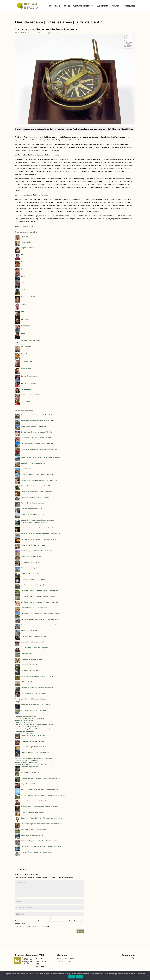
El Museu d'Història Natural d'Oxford (34, 636)
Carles (23, 289)
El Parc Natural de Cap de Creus (33, 514)
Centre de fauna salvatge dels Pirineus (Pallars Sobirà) (35, 758)
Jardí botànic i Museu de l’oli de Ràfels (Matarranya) (40, 807)
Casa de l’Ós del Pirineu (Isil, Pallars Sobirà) (37, 852)
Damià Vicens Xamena (29, 376)
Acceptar (71, 977)
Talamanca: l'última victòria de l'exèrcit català (37, 421)
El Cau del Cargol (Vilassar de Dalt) (34, 747)
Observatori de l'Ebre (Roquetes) (27, 760)
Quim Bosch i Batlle (28, 297)
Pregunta (115, 6)
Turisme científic (55, 33)
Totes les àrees (43, 33)
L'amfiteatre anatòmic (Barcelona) (34, 693)
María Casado (26, 242)
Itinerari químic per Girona (31, 562)
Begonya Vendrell (28, 248)
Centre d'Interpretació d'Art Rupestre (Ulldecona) (39, 841)
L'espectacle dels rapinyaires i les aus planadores (39, 480)
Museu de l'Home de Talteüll (31, 659)
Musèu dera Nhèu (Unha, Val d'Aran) (34, 735)
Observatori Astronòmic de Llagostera (35, 752)
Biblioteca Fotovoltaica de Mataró (27, 727)
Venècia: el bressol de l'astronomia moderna (37, 474)
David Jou (25, 236)
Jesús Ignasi (25, 326)
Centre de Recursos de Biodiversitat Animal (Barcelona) (35, 725)
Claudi (23, 304)
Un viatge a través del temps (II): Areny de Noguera (40, 591)
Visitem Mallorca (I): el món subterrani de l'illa (38, 528)
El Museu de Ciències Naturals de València (36, 432)
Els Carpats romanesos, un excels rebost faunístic (39, 625)
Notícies (66, 6)
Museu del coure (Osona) (24, 720)
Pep (23, 282)
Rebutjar (80, 977)
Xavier (23, 276)
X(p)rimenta (103, 6)
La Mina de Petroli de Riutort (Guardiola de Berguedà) (35, 520)
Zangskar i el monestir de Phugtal (34, 426)
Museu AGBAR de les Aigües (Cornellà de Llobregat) (34, 765)
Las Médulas (25, 469)
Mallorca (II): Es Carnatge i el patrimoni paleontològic (40, 534)
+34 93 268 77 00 (64, 961)
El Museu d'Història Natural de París (34, 522)
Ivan (23, 312)
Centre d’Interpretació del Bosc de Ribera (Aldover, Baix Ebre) (44, 795)
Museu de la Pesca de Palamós (26, 762)
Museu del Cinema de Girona (26, 716)
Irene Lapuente (27, 389)
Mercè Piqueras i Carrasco (30, 395)
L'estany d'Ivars (27, 653)
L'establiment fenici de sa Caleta (33, 463)
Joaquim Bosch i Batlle (24, 226)
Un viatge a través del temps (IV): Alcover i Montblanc (41, 602)
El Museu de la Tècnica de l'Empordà (34, 648)
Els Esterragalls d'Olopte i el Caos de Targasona (38, 676)
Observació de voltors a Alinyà (32, 835)
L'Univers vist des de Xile (30, 574)
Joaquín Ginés (26, 347)
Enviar (80, 931)
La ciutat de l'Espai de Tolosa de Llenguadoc (37, 688)
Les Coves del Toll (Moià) (24, 733)
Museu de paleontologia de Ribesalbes (35, 497)
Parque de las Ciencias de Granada (34, 503)
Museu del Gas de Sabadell (25, 731)
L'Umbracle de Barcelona (30, 665)
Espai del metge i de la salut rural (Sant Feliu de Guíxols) (42, 824)
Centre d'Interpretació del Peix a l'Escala (30, 718)
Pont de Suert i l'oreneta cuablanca (34, 608)
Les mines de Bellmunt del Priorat (34, 579)
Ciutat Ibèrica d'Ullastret (24, 723)
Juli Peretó (25, 319)
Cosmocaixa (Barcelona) (30, 767)
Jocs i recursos (128, 6)
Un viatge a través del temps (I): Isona (35, 585)
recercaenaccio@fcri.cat (67, 958)
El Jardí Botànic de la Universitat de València (37, 486)
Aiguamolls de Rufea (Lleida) (31, 772)
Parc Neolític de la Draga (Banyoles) (34, 829)
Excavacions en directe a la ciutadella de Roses (38, 415)
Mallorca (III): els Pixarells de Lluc (33, 545)
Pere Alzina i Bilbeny (29, 383)
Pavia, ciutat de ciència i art (31, 556)
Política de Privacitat (40, 927)
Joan (23, 262)
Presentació (55, 6)
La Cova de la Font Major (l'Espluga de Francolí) (38, 443)
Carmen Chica (26, 401)
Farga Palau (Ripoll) (28, 784)
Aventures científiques (83, 6)
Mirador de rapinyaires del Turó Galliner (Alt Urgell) (40, 789)
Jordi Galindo (26, 369)
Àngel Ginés (26, 354)
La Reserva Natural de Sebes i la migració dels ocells (40, 619)
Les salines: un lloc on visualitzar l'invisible (36, 438)
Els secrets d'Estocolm (29, 631)
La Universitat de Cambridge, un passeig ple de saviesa (41, 613)
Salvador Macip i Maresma (31, 341)
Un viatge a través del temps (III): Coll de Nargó (38, 596)
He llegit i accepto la (32, 927)
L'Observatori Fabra (28, 682)
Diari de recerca (31, 33)
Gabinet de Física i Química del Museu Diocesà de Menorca (43, 818)
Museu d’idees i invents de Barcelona (35, 801)
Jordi (23, 333)
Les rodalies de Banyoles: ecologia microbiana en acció (41, 847)
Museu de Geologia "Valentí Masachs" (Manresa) (32, 729)
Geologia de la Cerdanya (30, 670)
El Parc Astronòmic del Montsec (33, 812)
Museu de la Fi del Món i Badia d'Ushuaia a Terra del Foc (41, 457)
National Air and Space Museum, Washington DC (39, 449)
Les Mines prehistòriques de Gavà (33, 699)
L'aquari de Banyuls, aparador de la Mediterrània (39, 539)
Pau (22, 254)
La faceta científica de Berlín (31, 509)
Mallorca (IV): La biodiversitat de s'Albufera (36, 551)
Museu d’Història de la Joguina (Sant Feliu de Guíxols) (41, 778)
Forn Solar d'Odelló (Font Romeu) (33, 710)
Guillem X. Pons (27, 361)
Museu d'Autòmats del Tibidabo (33, 741)
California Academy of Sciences (33, 568)
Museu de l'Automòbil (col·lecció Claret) (35, 705)
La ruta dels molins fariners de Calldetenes (37, 492)
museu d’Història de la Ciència (114, 202)
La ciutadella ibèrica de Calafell (32, 642)
